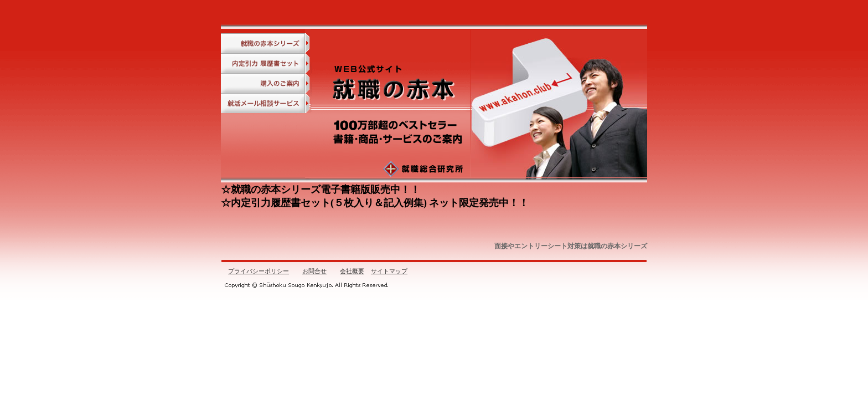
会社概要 (352, 271)
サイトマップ (389, 271)
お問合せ (314, 271)
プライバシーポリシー (259, 271)
